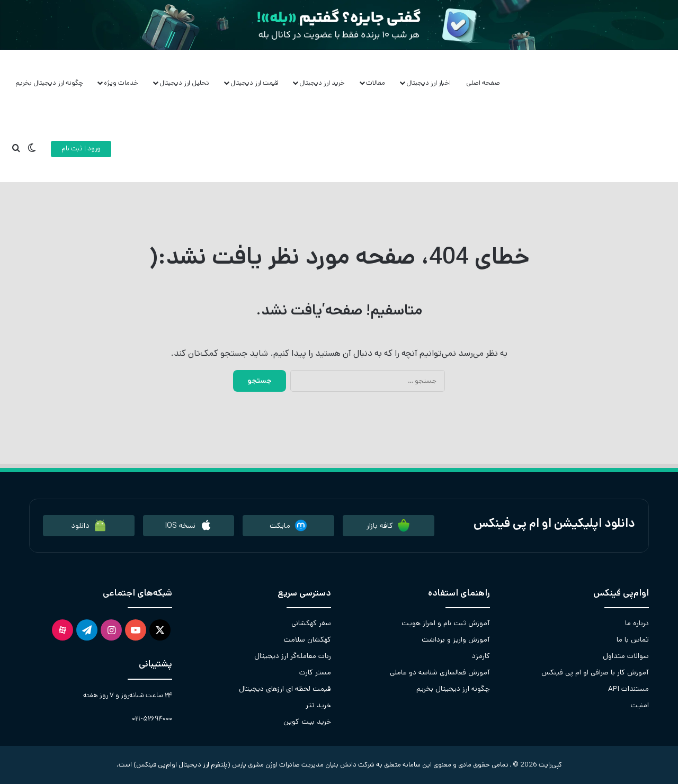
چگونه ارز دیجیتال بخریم (49, 83)
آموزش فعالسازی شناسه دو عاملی (440, 672)
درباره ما (637, 623)
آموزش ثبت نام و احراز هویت (446, 623)
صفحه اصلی (483, 83)
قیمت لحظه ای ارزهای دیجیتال (285, 689)
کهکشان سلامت (307, 639)
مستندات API (628, 689)
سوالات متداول (626, 656)
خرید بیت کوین (307, 722)
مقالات (376, 83)
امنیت (640, 705)
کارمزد (481, 656)
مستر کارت (315, 672)
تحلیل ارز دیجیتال (184, 83)
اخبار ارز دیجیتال (429, 83)
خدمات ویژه (121, 83)
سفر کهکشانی (311, 623)
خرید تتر (318, 705)
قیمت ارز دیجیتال (254, 83)
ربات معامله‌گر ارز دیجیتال (293, 656)
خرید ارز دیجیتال (322, 83)
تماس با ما (633, 639)
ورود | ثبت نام (81, 148)
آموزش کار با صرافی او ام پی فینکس (595, 672)
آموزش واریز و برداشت (456, 639)
